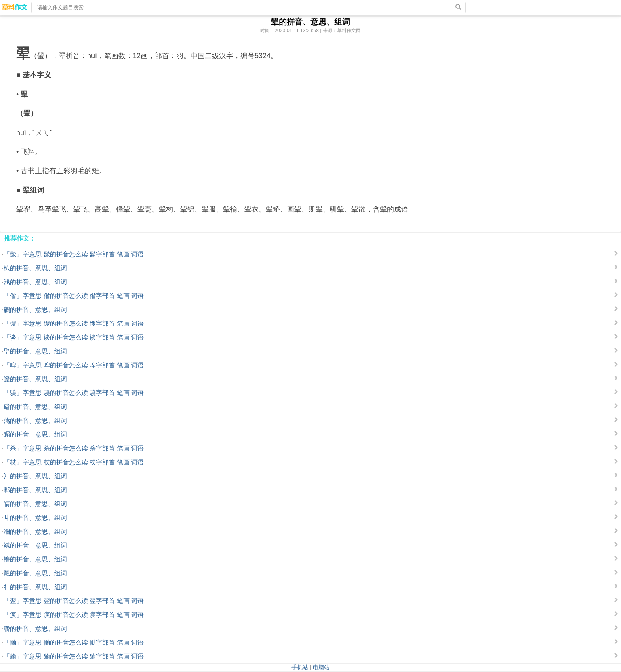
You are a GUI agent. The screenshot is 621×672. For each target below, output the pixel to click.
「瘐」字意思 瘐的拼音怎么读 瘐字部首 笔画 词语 (74, 615)
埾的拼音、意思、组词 (35, 351)
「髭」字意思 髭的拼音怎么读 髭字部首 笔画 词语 (74, 254)
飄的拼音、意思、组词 (35, 573)
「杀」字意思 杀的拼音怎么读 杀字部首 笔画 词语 (74, 448)
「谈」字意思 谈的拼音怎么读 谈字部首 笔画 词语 (74, 337)
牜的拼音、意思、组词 (35, 587)
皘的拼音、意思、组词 (35, 504)
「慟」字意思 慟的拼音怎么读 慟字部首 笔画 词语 (74, 642)
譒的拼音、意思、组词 (35, 629)
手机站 (300, 667)
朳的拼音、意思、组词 (35, 268)
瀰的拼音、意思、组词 (35, 532)
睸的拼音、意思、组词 (35, 434)
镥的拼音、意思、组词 (35, 559)
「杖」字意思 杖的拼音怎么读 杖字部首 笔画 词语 (74, 462)
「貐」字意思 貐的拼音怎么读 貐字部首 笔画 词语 (74, 656)
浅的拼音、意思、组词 (35, 282)
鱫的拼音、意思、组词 (35, 379)
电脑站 (321, 667)
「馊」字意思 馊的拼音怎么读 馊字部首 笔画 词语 (74, 324)
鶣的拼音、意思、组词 (35, 310)
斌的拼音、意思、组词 (35, 545)
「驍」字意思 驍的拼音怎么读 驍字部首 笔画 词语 (74, 393)
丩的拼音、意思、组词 (35, 518)
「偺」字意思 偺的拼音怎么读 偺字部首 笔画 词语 (74, 296)
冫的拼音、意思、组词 (35, 476)
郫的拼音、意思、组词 (35, 490)
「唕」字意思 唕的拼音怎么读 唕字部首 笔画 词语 (74, 365)
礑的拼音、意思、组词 (35, 407)
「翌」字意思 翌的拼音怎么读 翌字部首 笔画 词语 (74, 601)
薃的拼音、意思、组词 (35, 421)
